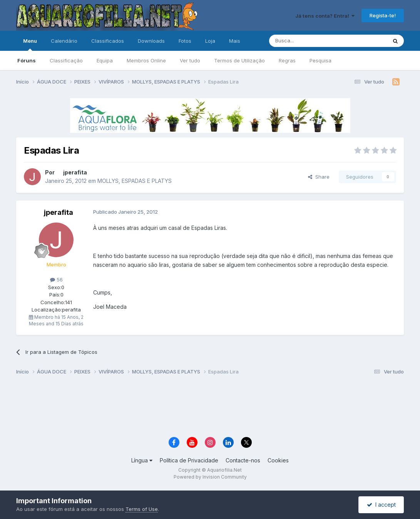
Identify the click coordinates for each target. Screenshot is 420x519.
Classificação (66, 60)
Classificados (108, 41)
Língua (142, 460)
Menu (30, 44)
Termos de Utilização (239, 60)
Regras (287, 60)
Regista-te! (383, 15)
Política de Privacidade (189, 460)
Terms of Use (142, 509)
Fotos (185, 41)
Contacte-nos (243, 460)
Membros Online (146, 60)
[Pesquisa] (308, 41)
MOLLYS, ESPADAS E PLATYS (135, 181)
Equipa (105, 60)
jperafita (75, 172)
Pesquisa (320, 60)
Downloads (151, 41)
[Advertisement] (210, 407)
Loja (210, 41)
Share (319, 177)
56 (56, 280)
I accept (381, 505)
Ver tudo (190, 60)
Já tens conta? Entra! (325, 16)
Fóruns (27, 60)
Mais (235, 41)
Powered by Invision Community (210, 477)
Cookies (278, 460)
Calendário (64, 41)
